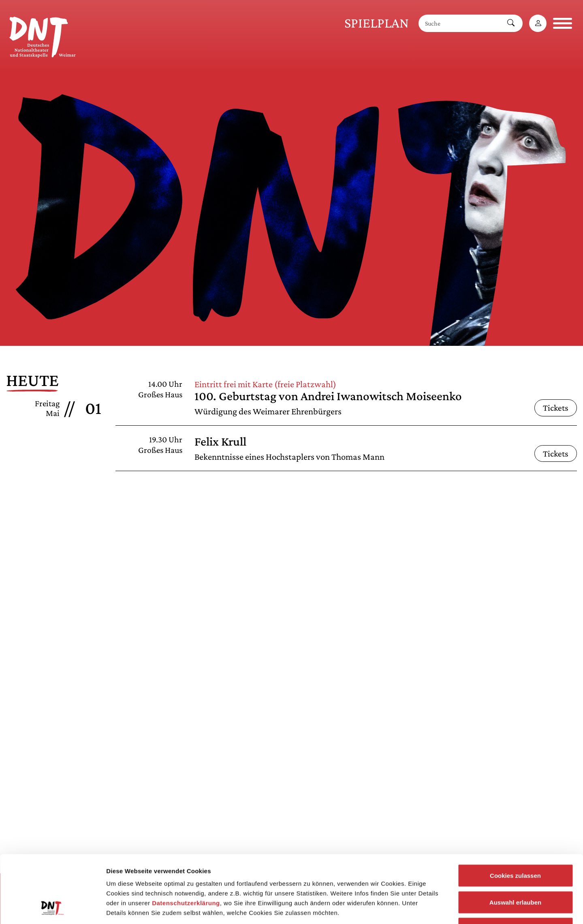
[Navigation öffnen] (563, 23)
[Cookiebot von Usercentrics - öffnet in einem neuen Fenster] (52, 908)
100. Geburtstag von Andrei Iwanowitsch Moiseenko (328, 396)
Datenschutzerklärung (186, 845)
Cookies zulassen (515, 818)
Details (421, 908)
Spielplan (377, 23)
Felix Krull (220, 441)
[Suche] (459, 23)
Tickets (556, 408)
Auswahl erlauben (515, 844)
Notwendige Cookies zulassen (515, 871)
